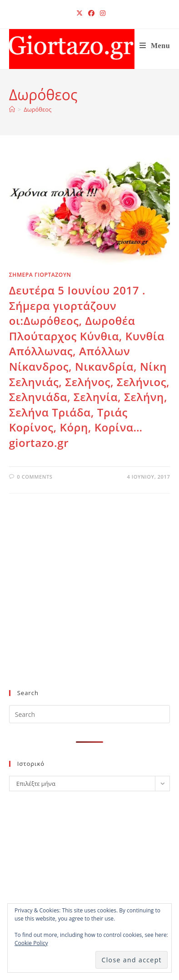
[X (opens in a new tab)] (80, 13)
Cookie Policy (31, 943)
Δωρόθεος (37, 109)
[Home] (12, 109)
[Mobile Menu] (155, 46)
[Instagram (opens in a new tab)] (101, 13)
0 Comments (35, 477)
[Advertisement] (86, 606)
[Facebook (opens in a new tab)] (91, 13)
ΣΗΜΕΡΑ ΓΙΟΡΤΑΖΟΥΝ (40, 275)
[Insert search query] (90, 714)
